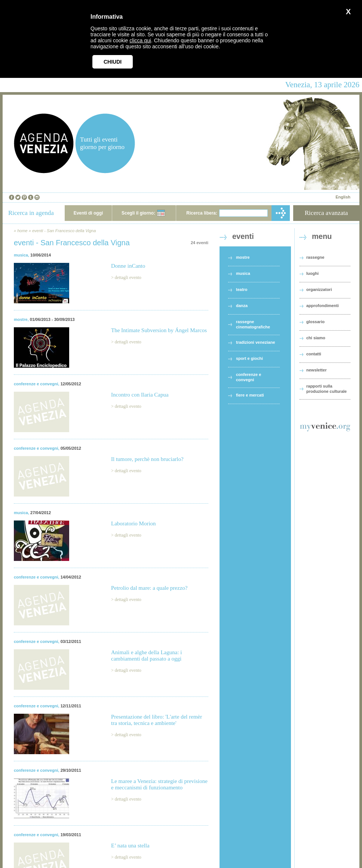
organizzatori (319, 289)
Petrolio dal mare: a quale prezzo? (149, 588)
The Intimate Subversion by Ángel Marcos (159, 330)
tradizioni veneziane (256, 342)
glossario (315, 322)
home (22, 231)
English (343, 197)
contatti (314, 354)
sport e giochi (249, 358)
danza (242, 306)
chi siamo (316, 338)
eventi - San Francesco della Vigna (64, 231)
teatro (242, 289)
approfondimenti (323, 306)
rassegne (315, 257)
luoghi (312, 273)
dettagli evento (128, 277)
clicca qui (140, 40)
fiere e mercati (250, 395)
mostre (21, 319)
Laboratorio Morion (134, 523)
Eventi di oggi (88, 213)
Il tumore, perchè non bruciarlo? (147, 459)
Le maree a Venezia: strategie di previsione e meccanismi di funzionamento (159, 784)
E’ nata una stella (130, 846)
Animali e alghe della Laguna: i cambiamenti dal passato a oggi (147, 655)
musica (21, 255)
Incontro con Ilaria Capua (140, 395)
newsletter (316, 370)
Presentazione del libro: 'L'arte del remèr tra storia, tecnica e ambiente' (157, 720)
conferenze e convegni (36, 384)
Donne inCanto (128, 266)
